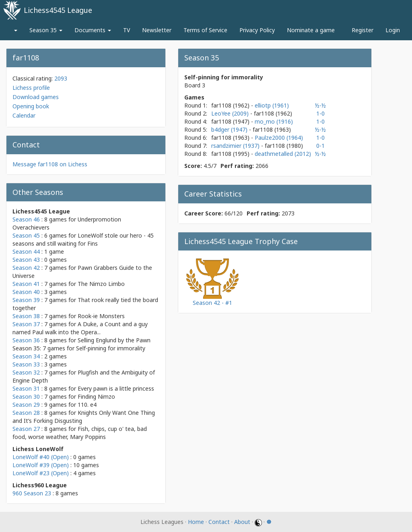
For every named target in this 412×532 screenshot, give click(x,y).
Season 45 (26, 235)
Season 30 (26, 396)
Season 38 (26, 316)
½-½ (320, 105)
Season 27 (26, 429)
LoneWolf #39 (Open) (41, 465)
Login (393, 30)
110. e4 (87, 405)
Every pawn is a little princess (116, 388)
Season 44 (26, 252)
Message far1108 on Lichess (50, 164)
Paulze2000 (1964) (279, 138)
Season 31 (26, 388)
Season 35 (46, 30)
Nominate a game (311, 30)
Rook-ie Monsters (101, 316)
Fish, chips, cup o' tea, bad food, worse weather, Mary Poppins (80, 433)
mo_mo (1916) (274, 121)
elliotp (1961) (272, 105)
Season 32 (26, 372)
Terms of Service (205, 30)
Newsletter (157, 30)
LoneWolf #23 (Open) (41, 473)
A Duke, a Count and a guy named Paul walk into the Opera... (80, 328)
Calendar (24, 115)
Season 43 (26, 260)
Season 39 (26, 300)
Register (363, 30)
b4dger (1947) (230, 129)
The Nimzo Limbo (101, 284)
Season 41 (26, 284)
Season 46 (26, 219)
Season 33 (26, 364)
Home (196, 522)
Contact (219, 522)
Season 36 (26, 340)
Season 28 (26, 413)
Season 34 (26, 356)
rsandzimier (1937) (236, 146)
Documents (93, 30)
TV (127, 30)
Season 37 (26, 324)
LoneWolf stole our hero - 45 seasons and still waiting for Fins (83, 239)
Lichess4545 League (58, 10)
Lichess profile (31, 88)
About (242, 522)
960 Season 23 (32, 493)
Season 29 (26, 405)
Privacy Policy (257, 30)
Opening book (31, 106)
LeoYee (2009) (231, 113)
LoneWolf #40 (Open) (41, 457)
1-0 (320, 113)
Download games (36, 97)
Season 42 (26, 268)
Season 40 (26, 292)
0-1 (320, 146)
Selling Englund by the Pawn (114, 340)
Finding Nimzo (96, 396)
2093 (61, 78)
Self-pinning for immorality (111, 348)
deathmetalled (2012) (283, 154)
